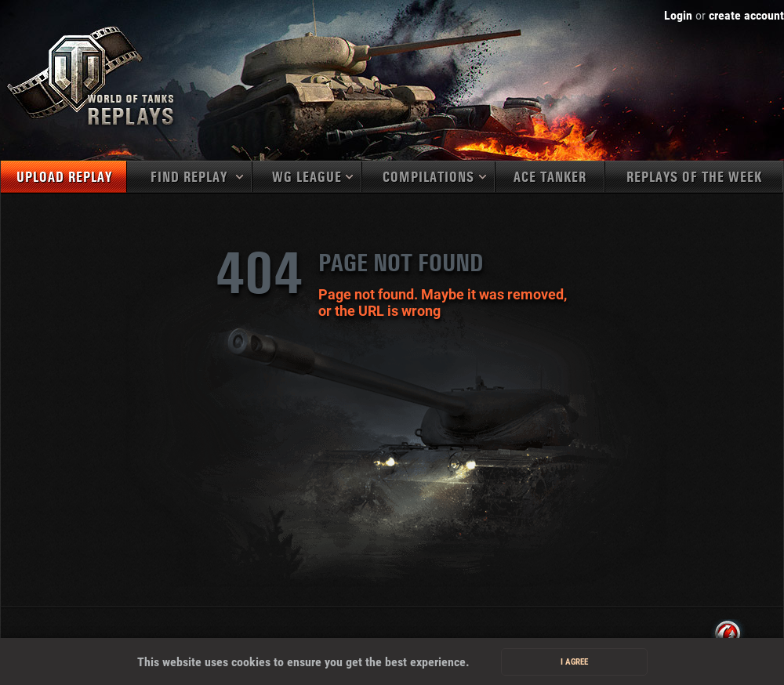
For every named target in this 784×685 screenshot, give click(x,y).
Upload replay (64, 178)
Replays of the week (694, 178)
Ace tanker (550, 178)
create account (746, 15)
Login (678, 15)
